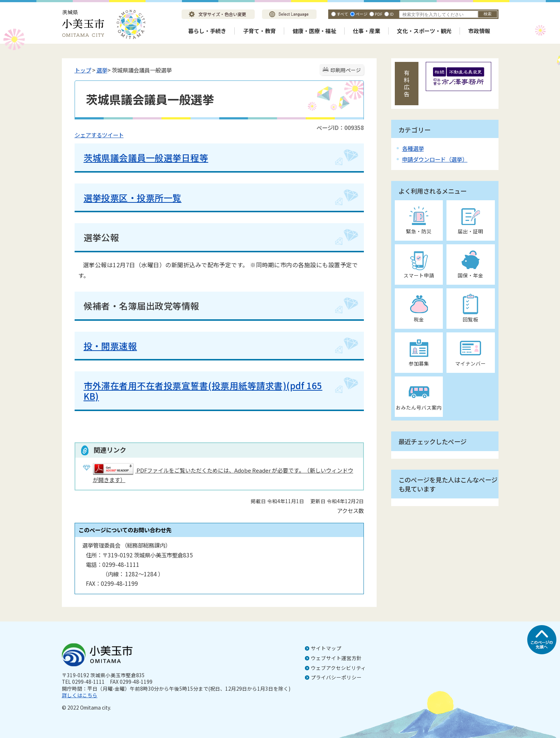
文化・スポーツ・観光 (424, 31)
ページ (362, 14)
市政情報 (479, 31)
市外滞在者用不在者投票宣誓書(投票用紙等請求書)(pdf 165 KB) (203, 391)
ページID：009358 (340, 127)
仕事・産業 (367, 31)
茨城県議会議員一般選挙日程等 (146, 157)
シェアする (88, 135)
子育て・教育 (259, 31)
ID (392, 14)
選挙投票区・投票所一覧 (133, 198)
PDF (379, 14)
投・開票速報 (110, 346)
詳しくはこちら (80, 695)
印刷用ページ (346, 70)
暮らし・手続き (207, 31)
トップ (83, 70)
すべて (342, 14)
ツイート (113, 135)
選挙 (102, 70)
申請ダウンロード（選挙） (435, 159)
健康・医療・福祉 (314, 31)
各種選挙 (413, 148)
